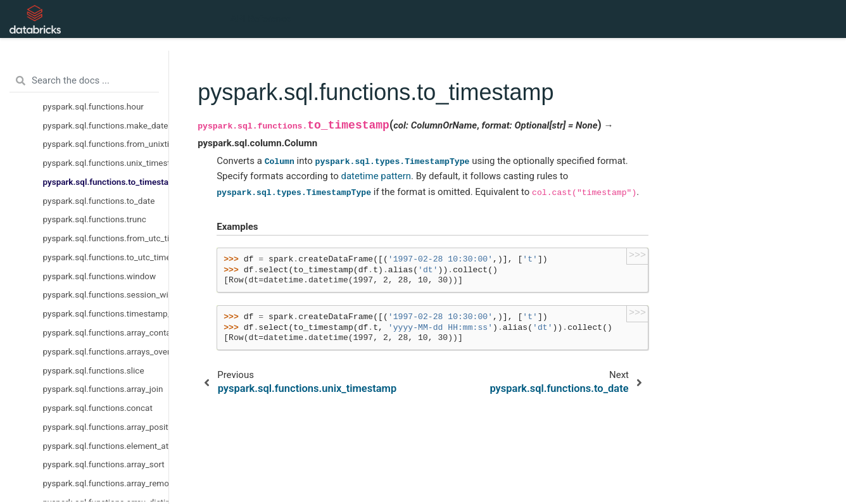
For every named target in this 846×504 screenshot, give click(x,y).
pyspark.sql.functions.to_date (99, 201)
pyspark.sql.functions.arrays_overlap (106, 351)
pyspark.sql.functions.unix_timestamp (106, 163)
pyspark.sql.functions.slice (94, 370)
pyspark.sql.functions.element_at (106, 446)
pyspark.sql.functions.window (100, 276)
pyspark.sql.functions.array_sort (104, 464)
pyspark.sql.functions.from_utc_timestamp (106, 238)
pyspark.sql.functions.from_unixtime (106, 144)
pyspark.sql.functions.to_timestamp (106, 182)
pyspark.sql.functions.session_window (106, 294)
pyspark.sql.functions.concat (98, 408)
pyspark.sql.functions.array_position (106, 427)
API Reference (261, 19)
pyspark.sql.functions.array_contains (106, 332)
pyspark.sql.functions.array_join (103, 389)
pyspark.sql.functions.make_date (106, 125)
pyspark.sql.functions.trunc (95, 219)
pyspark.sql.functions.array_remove (106, 483)
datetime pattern (376, 176)
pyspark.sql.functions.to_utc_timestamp (106, 257)
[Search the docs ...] (84, 81)
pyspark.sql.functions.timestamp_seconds (106, 313)
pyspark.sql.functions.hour (93, 106)
